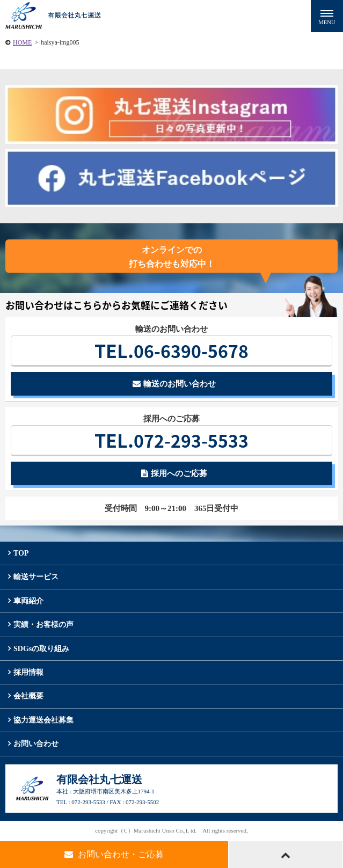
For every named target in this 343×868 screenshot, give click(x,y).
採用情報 (28, 672)
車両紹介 (28, 601)
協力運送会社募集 (43, 720)
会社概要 (28, 696)
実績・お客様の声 (43, 625)
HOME (22, 42)
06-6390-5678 (171, 351)
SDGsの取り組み (41, 649)
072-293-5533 (171, 440)
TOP (21, 553)
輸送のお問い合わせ (174, 384)
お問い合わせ (36, 744)
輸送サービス (36, 577)
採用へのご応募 (174, 473)
